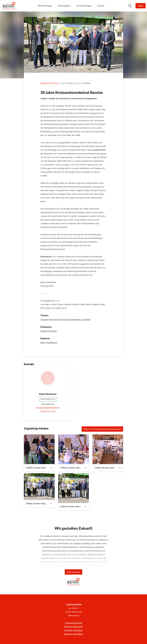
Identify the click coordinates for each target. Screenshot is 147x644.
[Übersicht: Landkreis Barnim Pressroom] (9, 6)
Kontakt (101, 6)
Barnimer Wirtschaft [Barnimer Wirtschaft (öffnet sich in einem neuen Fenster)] (73, 627)
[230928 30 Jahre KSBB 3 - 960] (108, 449)
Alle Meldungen (45, 6)
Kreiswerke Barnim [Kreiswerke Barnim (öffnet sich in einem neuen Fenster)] (74, 623)
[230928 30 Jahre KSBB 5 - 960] (74, 449)
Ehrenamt (53, 331)
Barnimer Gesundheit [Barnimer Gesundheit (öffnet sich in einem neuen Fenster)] (73, 634)
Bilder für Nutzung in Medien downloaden (102, 429)
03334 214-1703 (48, 412)
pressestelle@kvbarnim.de (48, 408)
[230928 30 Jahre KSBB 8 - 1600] (39, 487)
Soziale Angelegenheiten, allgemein (75, 320)
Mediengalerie (64, 6)
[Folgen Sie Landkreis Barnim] (141, 6)
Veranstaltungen (84, 6)
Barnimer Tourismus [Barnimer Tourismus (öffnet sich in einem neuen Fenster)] (74, 630)
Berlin (43, 343)
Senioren (44, 331)
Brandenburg (52, 343)
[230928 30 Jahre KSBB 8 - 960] (74, 488)
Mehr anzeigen (73, 572)
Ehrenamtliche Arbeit (50, 320)
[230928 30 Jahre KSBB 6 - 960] (39, 449)
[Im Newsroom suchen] (130, 6)
